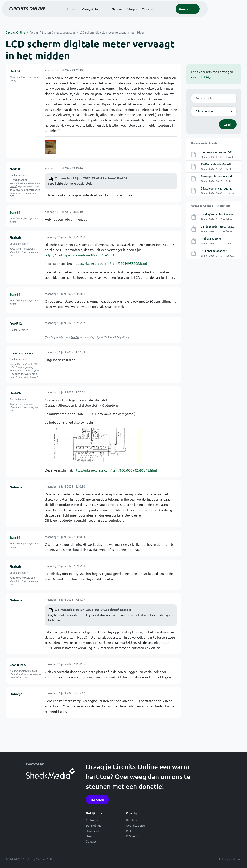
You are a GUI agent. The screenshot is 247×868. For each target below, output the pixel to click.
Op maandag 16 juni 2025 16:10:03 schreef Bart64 (93, 609)
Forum (90, 15)
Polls (129, 831)
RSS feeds (132, 836)
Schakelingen (94, 825)
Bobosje (16, 487)
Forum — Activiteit (204, 143)
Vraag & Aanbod (113, 15)
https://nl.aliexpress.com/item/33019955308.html (110, 263)
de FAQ (205, 77)
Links (89, 836)
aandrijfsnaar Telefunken (217, 214)
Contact (91, 841)
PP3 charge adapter (214, 251)
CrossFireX (18, 665)
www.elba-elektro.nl (21, 364)
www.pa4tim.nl (18, 180)
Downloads (93, 831)
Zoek (228, 124)
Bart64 (15, 71)
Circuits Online (15, 32)
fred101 (16, 169)
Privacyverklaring (230, 859)
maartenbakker (22, 353)
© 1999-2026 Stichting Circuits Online (30, 859)
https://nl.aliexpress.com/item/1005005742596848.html (116, 470)
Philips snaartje (211, 239)
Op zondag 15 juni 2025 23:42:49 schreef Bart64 (91, 178)
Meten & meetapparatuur (59, 32)
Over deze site (135, 825)
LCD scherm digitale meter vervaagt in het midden (112, 32)
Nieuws (136, 15)
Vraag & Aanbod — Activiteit (211, 206)
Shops (151, 15)
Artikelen (92, 820)
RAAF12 (16, 323)
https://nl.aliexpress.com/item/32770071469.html (82, 255)
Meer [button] (164, 15)
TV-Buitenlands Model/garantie (221, 164)
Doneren (97, 800)
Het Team (132, 820)
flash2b (15, 237)
